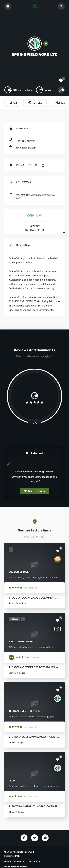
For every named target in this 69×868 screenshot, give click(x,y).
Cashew (12, 673)
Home (8, 862)
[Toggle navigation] (8, 6)
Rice (11, 603)
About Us (19, 862)
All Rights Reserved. (24, 852)
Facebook (24, 838)
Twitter (35, 838)
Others (12, 743)
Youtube (45, 838)
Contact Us (34, 862)
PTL (17, 856)
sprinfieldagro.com (26, 148)
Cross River (21, 603)
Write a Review (36, 491)
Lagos (22, 673)
